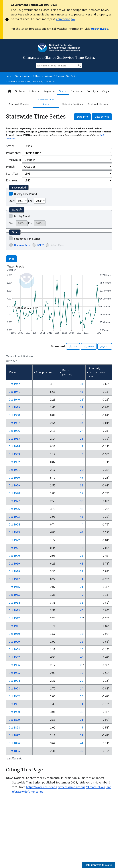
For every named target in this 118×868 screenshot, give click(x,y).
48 (82, 563)
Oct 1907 (14, 657)
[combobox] (59, 91)
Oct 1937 (14, 423)
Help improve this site (98, 865)
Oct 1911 (14, 626)
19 (82, 673)
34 (82, 423)
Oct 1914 (14, 602)
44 (82, 532)
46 (82, 392)
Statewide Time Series (67, 76)
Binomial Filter (23, 245)
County (93, 91)
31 (82, 720)
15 (82, 626)
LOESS (41, 245)
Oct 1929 (14, 485)
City (106, 91)
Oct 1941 (14, 392)
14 (82, 688)
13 (82, 634)
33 (82, 501)
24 (82, 431)
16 (82, 540)
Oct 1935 (14, 438)
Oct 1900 (14, 712)
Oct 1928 (14, 493)
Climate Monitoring (23, 76)
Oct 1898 (14, 727)
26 (82, 470)
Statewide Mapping (19, 104)
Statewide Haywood (99, 104)
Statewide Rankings (72, 104)
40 (82, 610)
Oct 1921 (14, 548)
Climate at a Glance (44, 76)
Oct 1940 (14, 399)
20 (82, 696)
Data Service (102, 117)
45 (82, 657)
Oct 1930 (14, 477)
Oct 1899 (14, 720)
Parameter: (13, 153)
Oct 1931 (14, 470)
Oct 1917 (14, 579)
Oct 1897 (14, 735)
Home (9, 76)
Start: (12, 201)
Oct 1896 (14, 743)
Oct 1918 (14, 571)
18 (82, 641)
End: (31, 201)
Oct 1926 (14, 509)
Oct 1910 (14, 634)
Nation (35, 91)
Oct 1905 (14, 673)
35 (82, 556)
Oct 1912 (14, 618)
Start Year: (13, 173)
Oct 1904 (14, 681)
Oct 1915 (14, 595)
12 (82, 407)
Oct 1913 (14, 610)
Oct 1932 (14, 462)
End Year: (12, 180)
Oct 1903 (14, 688)
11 (82, 704)
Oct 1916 (14, 587)
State (63, 91)
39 (82, 571)
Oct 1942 (14, 384)
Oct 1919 (14, 563)
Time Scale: (13, 160)
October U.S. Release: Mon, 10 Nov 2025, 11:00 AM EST (31, 82)
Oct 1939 (14, 407)
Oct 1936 (14, 431)
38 (82, 602)
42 (82, 509)
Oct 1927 (14, 501)
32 (82, 485)
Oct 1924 (14, 524)
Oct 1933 (14, 454)
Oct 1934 (14, 446)
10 (82, 649)
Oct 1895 (14, 751)
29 (82, 681)
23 (82, 438)
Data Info (82, 117)
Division (77, 91)
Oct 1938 (14, 415)
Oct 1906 (14, 665)
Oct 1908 (14, 649)
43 (82, 517)
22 (82, 735)
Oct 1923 (14, 532)
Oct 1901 (14, 704)
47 (82, 477)
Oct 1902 (14, 696)
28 (82, 399)
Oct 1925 (14, 517)
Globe (20, 91)
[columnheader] (19, 372)
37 (82, 384)
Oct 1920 (14, 556)
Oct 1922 (14, 540)
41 (82, 743)
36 (82, 712)
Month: (11, 167)
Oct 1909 (14, 641)
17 (82, 493)
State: (10, 146)
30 (82, 751)
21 (82, 587)
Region (50, 91)
